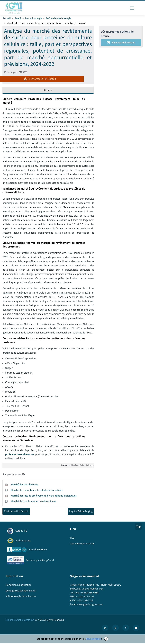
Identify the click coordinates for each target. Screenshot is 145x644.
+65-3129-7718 (85, 601)
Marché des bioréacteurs (24, 485)
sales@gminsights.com (90, 605)
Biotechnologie (33, 18)
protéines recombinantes (20, 455)
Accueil (7, 18)
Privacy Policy (93, 639)
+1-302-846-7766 (85, 597)
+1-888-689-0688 (89, 593)
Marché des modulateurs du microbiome (33, 502)
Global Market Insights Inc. (20, 621)
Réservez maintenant (121, 42)
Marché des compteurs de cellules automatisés (37, 491)
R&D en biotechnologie (59, 18)
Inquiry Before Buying (81, 512)
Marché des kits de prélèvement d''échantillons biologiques (44, 496)
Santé (18, 18)
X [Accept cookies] (106, 639)
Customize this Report (16, 512)
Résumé (48, 90)
